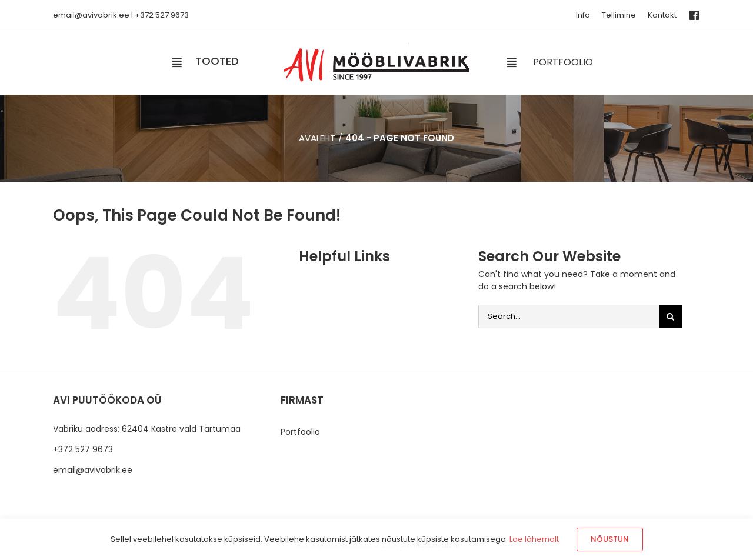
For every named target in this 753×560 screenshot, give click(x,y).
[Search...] (569, 316)
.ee (123, 15)
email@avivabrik (85, 15)
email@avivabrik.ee (93, 470)
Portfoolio (300, 432)
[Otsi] (671, 316)
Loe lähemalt (534, 539)
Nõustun (610, 539)
